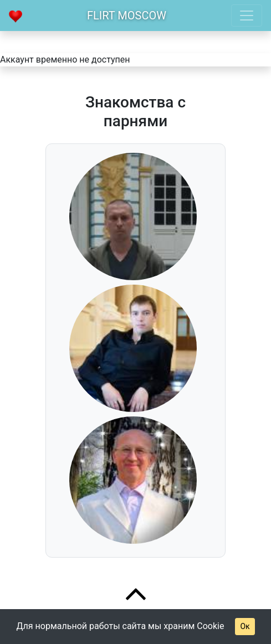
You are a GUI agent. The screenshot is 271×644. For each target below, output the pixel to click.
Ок (245, 626)
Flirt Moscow (127, 16)
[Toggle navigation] (247, 16)
